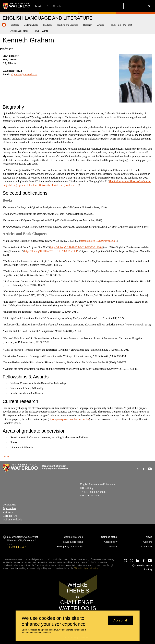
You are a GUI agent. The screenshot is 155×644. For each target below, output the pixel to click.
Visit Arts (8, 512)
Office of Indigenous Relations (87, 568)
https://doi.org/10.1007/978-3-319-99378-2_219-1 (51, 251)
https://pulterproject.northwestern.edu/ (69, 419)
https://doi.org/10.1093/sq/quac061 (98, 241)
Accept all (121, 620)
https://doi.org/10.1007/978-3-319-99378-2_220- (76, 247)
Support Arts (9, 508)
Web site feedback (12, 520)
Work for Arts (10, 516)
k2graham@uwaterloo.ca (24, 74)
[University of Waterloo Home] (17, 6)
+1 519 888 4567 (16, 547)
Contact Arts (9, 505)
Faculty (6, 457)
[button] (125, 6)
